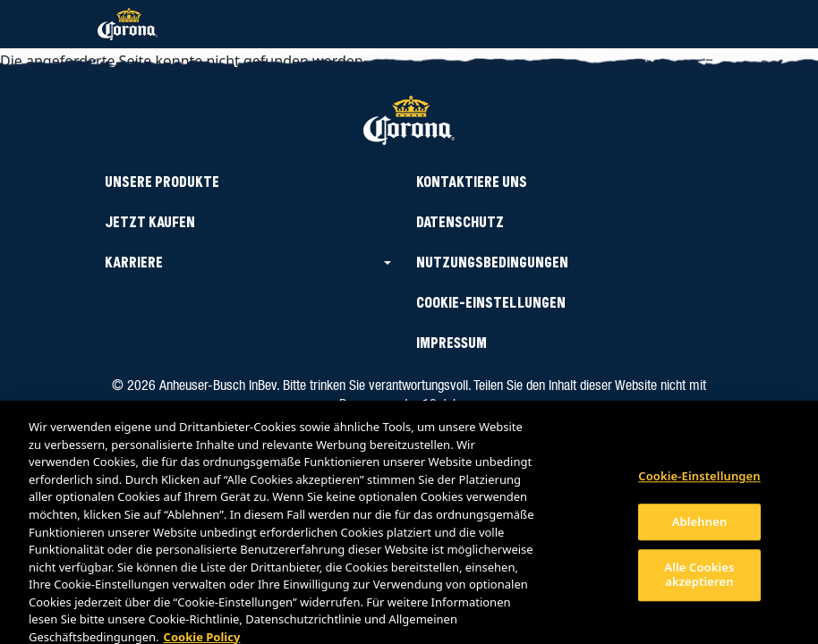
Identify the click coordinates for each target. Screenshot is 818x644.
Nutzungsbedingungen (492, 263)
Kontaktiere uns (472, 182)
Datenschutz (460, 222)
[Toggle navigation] (696, 24)
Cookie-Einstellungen (699, 482)
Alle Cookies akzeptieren (699, 580)
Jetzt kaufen (150, 222)
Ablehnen (700, 527)
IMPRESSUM (452, 343)
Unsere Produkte (162, 182)
